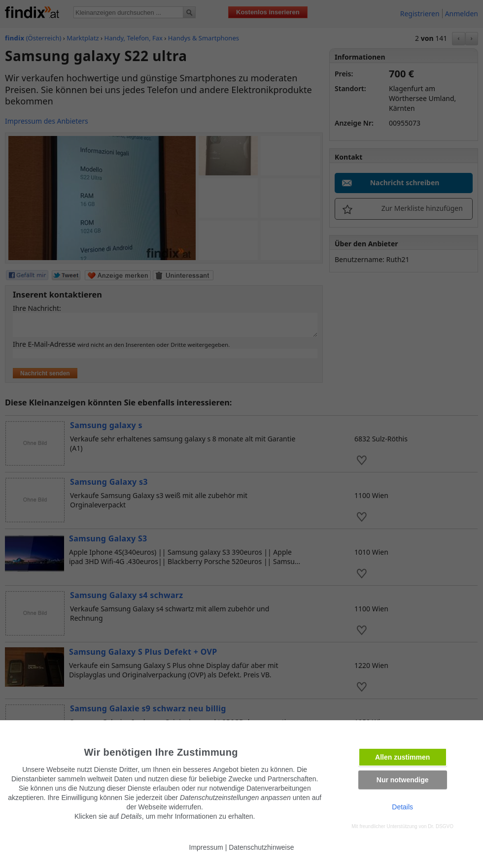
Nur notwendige (403, 780)
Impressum (206, 847)
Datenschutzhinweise (261, 847)
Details (402, 807)
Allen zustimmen (402, 757)
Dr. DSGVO (441, 826)
